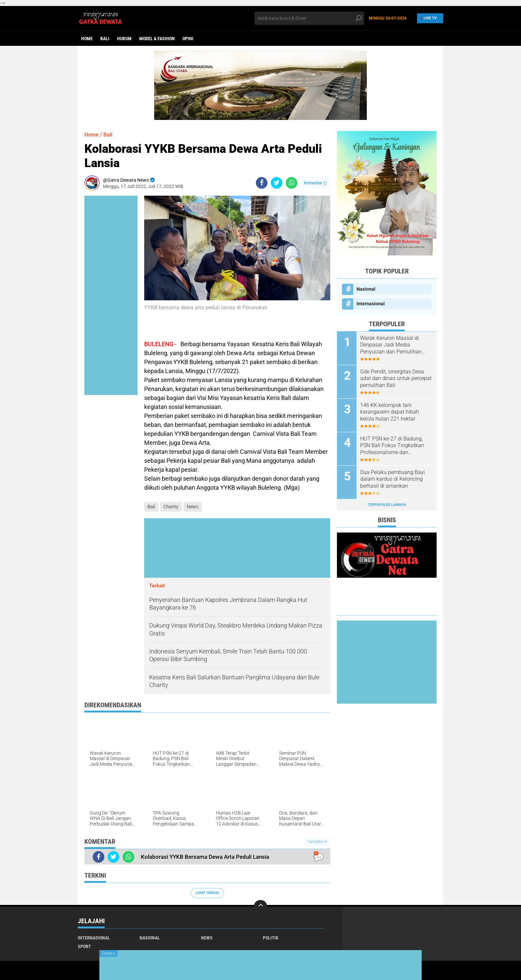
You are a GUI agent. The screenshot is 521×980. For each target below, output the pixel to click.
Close (108, 953)
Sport (84, 946)
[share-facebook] (262, 183)
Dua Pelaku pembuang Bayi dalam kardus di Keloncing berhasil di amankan (393, 479)
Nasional (366, 289)
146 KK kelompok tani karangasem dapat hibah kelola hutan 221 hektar (390, 412)
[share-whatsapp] (292, 183)
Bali (105, 39)
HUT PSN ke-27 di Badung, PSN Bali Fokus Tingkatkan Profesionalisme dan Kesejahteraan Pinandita (392, 446)
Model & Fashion (157, 39)
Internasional (371, 304)
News (193, 507)
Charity (171, 507)
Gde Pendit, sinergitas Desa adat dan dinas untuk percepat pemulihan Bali (396, 379)
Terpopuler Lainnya (387, 505)
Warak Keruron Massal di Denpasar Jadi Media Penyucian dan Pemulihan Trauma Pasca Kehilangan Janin (391, 345)
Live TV (429, 18)
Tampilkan (317, 842)
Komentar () (315, 183)
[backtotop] (260, 907)
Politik (271, 938)
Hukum (124, 39)
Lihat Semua (207, 893)
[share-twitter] (277, 183)
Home (87, 39)
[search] (309, 18)
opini (188, 39)
